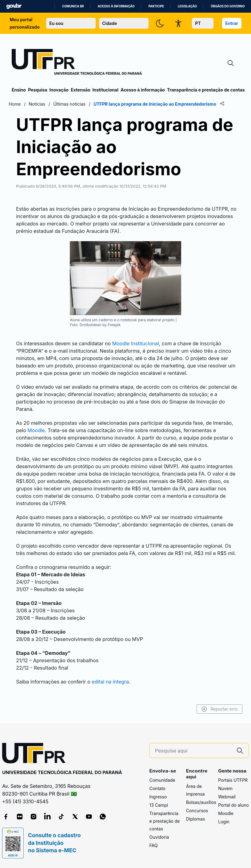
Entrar (232, 23)
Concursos (197, 811)
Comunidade (162, 780)
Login (224, 822)
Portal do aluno (233, 805)
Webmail (227, 797)
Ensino (19, 90)
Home (18, 104)
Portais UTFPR (233, 780)
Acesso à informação (116, 6)
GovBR (14, 6)
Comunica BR (73, 6)
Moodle (226, 813)
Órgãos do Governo (228, 6)
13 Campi (159, 805)
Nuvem (225, 788)
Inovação (59, 90)
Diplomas (195, 819)
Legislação (187, 6)
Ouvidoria (159, 837)
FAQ (154, 845)
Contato (157, 788)
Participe (156, 6)
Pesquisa (38, 90)
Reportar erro (216, 709)
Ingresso (158, 797)
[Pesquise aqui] (193, 751)
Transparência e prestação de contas (206, 90)
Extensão (80, 90)
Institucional (105, 90)
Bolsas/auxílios (201, 802)
